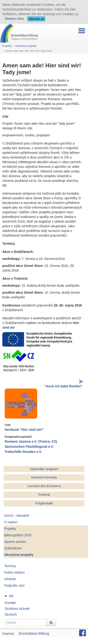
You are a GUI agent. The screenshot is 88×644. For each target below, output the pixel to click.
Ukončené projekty (26, 46)
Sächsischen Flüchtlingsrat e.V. (29, 447)
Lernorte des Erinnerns (44, 486)
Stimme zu (36, 19)
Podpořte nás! (14, 585)
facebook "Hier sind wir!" (24, 430)
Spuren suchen (15, 542)
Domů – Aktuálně (17, 516)
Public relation (15, 572)
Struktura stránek (17, 609)
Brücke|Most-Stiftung (34, 634)
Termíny (10, 566)
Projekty (7, 46)
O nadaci (11, 522)
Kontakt (10, 603)
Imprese (8, 634)
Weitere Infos (14, 19)
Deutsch (11, 614)
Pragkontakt (44, 503)
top (11, 596)
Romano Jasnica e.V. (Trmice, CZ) (31, 441)
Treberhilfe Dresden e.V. (23, 452)
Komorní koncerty (44, 477)
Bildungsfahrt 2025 (18, 535)
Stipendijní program (44, 469)
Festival (44, 495)
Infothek (10, 579)
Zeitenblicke (13, 548)
